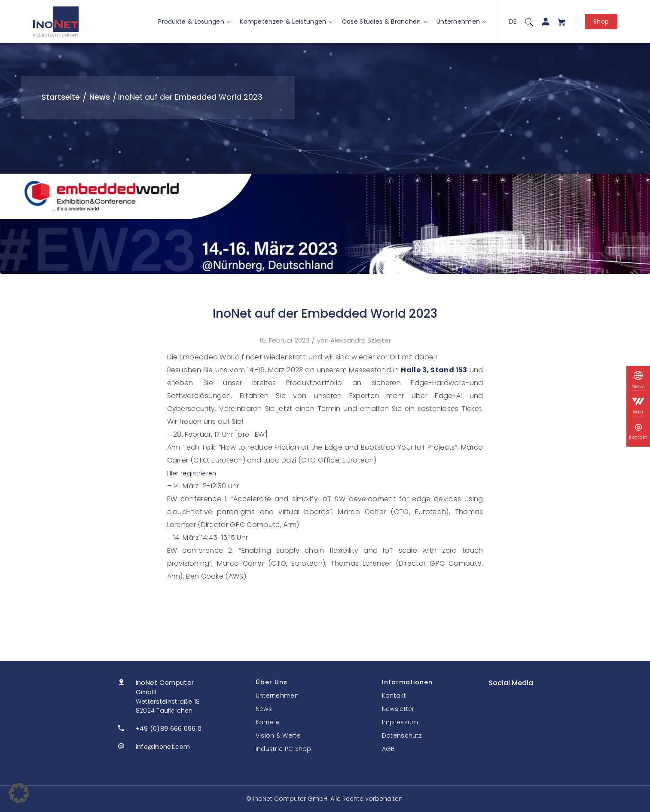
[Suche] (529, 21)
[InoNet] (56, 21)
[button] (19, 793)
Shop (601, 21)
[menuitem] (529, 21)
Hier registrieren (192, 473)
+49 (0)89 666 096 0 (169, 729)
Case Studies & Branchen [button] (385, 21)
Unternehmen (462, 21)
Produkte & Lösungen (195, 21)
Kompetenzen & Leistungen (287, 21)
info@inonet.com (163, 747)
